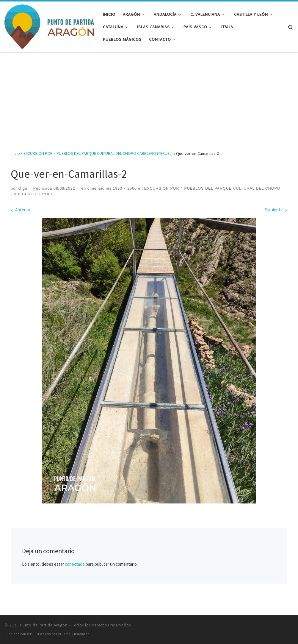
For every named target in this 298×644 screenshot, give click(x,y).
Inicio (15, 153)
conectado (75, 564)
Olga (23, 188)
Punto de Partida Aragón (44, 625)
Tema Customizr (76, 634)
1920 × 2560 (124, 188)
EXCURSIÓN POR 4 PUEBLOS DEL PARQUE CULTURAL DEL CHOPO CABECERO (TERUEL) (98, 153)
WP (30, 634)
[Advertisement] (149, 97)
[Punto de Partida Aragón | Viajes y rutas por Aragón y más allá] (49, 26)
